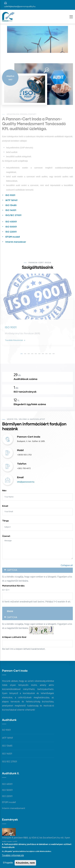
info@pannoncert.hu (26, 482)
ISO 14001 (11, 210)
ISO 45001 (11, 221)
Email (5, 506)
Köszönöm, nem (25, 864)
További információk (13, 856)
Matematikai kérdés (13, 586)
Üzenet (6, 536)
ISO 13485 (11, 205)
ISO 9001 (10, 195)
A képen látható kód (14, 637)
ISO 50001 (11, 227)
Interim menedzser (16, 242)
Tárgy (5, 521)
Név (4, 490)
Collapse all (67, 566)
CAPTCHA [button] (12, 570)
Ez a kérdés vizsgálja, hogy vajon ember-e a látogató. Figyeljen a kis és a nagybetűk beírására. (37, 586)
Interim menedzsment (14, 808)
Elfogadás (8, 864)
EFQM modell (13, 237)
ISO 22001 (11, 232)
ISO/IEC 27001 (13, 215)
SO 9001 (6, 730)
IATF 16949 (11, 200)
